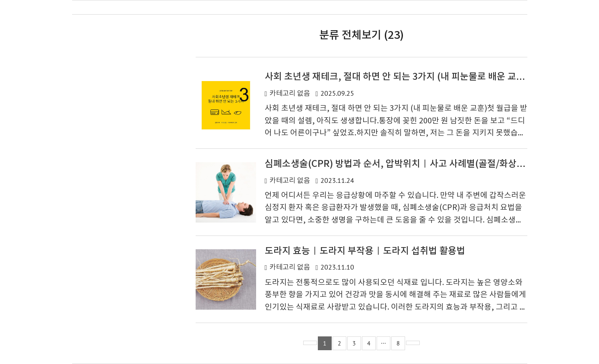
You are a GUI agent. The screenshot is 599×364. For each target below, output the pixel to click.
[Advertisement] (122, 179)
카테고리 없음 (290, 94)
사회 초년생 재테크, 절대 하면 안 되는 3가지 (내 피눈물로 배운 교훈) (396, 77)
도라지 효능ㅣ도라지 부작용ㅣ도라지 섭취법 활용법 (365, 251)
